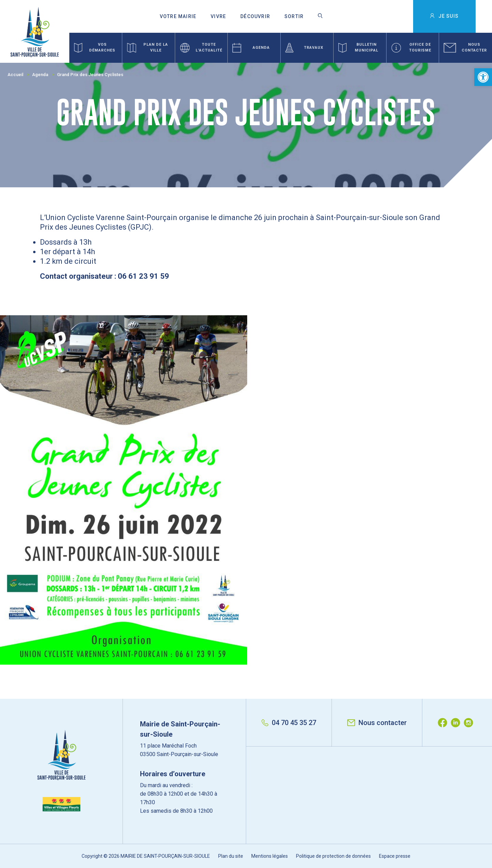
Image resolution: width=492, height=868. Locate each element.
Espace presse (395, 856)
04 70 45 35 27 (289, 723)
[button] (483, 77)
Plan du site (231, 856)
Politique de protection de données (333, 856)
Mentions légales (270, 856)
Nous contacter (377, 723)
